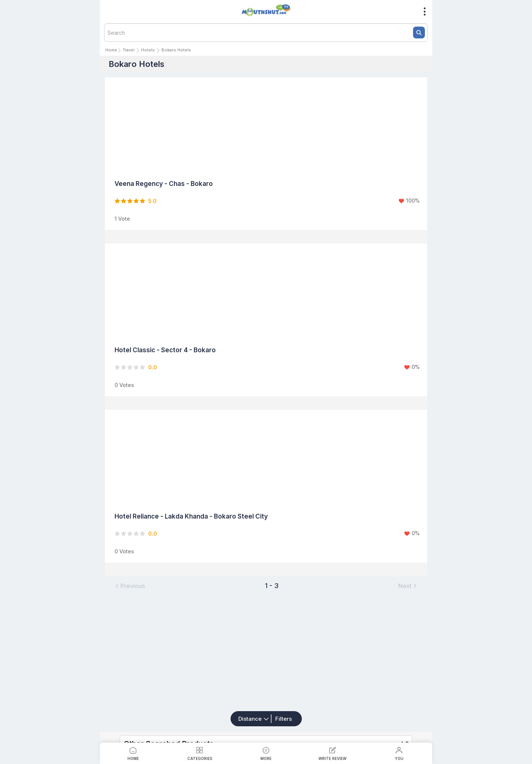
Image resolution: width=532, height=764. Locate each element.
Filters (284, 719)
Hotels (148, 50)
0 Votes (124, 385)
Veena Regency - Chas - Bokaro (164, 184)
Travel (129, 50)
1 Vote (122, 219)
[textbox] (266, 33)
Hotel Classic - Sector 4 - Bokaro (165, 350)
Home (111, 50)
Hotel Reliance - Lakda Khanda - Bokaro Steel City (191, 516)
